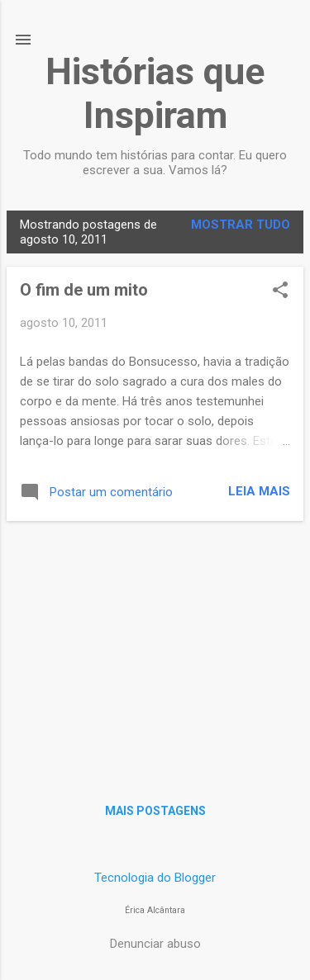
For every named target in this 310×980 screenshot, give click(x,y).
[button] (280, 291)
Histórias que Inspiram (155, 93)
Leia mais (259, 491)
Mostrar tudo (241, 225)
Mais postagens (155, 811)
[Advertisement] (155, 650)
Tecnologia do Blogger (155, 878)
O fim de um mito (84, 290)
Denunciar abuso (155, 944)
